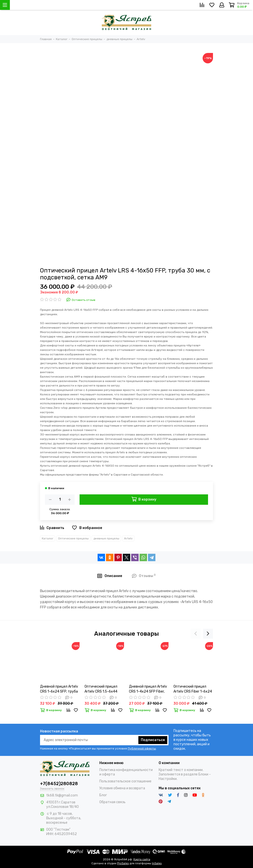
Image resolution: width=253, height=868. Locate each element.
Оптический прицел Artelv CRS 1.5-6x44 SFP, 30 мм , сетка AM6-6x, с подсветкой (104, 689)
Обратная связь (112, 802)
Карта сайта (142, 859)
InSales (157, 863)
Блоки (203, 774)
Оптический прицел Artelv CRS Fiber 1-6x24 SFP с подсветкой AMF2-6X (193, 689)
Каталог (48, 538)
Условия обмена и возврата (122, 788)
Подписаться (153, 740)
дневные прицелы (106, 538)
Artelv (128, 538)
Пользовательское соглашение (125, 781)
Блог (103, 795)
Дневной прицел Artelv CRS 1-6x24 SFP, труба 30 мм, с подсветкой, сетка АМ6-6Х (59, 689)
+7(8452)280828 (59, 784)
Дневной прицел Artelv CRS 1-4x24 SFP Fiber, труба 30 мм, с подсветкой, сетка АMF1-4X (148, 689)
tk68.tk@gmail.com (62, 795)
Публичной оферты (142, 748)
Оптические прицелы (73, 538)
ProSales (123, 863)
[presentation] (196, 634)
